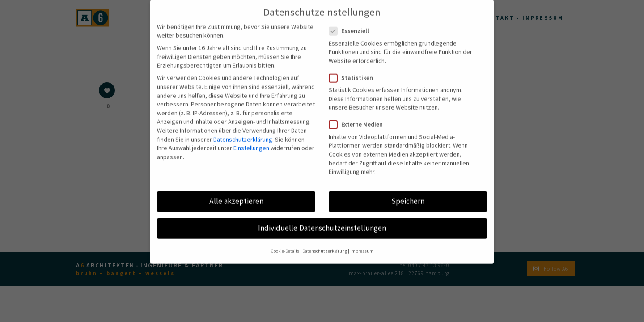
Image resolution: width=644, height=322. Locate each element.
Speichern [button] (408, 189)
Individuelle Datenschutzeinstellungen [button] (322, 216)
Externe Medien (360, 113)
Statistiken (355, 66)
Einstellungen (251, 136)
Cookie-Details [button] (285, 239)
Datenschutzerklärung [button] (325, 239)
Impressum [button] (362, 239)
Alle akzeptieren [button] (236, 189)
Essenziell (353, 19)
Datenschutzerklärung (243, 127)
